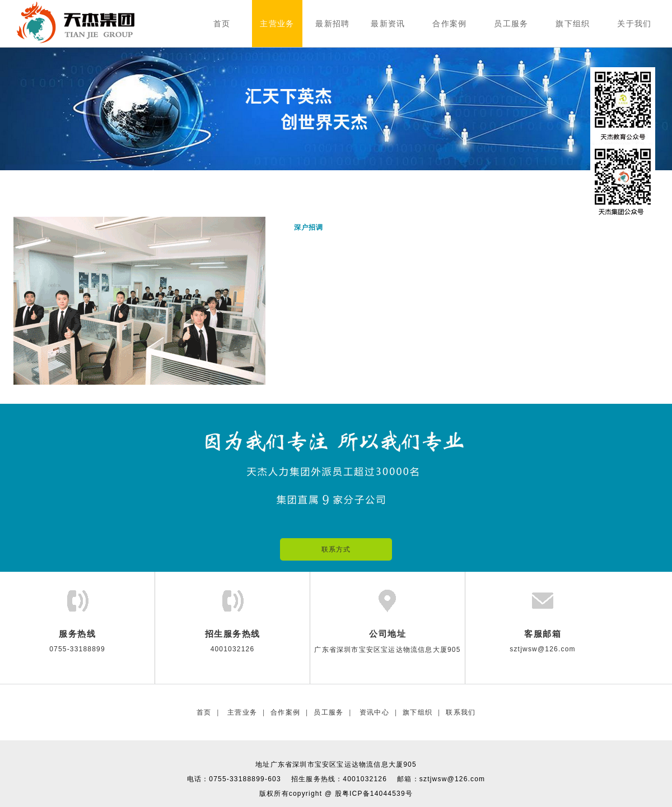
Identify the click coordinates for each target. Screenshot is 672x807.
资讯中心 (373, 712)
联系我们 (461, 712)
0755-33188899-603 (245, 779)
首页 (204, 712)
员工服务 (328, 712)
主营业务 (241, 712)
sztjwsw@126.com (452, 779)
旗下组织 (417, 712)
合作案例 (285, 712)
